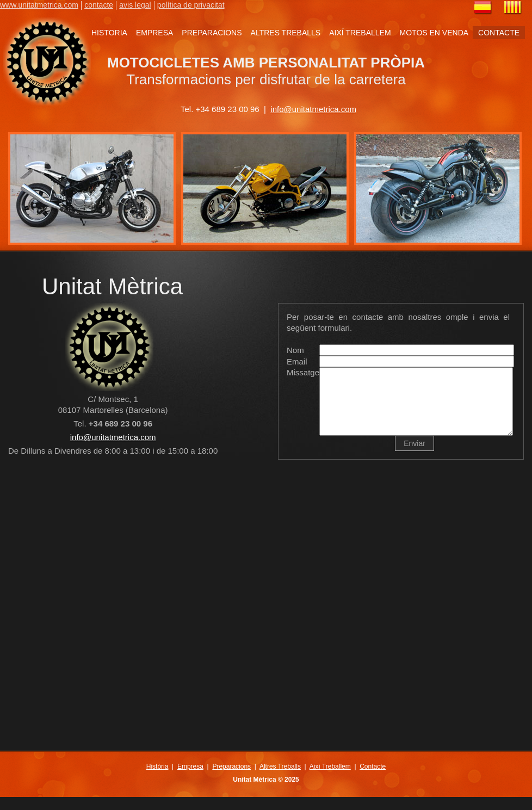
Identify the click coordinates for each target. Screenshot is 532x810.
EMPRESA (154, 33)
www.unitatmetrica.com (39, 5)
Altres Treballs (280, 780)
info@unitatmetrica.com (313, 109)
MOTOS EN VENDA (434, 33)
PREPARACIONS (212, 33)
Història (157, 780)
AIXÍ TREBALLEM (360, 33)
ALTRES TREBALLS (286, 33)
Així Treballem (330, 780)
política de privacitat (191, 5)
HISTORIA (109, 33)
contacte (99, 5)
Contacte (373, 780)
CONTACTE (499, 33)
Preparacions (231, 780)
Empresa (190, 780)
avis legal (135, 5)
